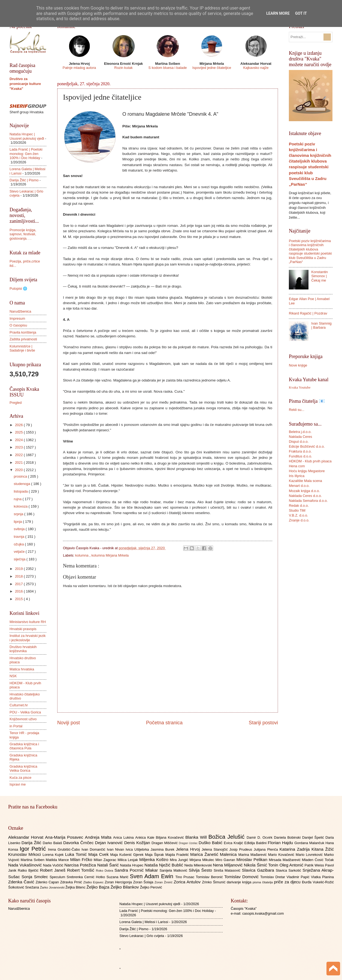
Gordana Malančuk (310, 843)
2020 (19, 470)
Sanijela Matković (174, 870)
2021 (19, 462)
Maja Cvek (99, 854)
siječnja (20, 559)
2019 (19, 569)
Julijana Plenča (267, 849)
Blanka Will (197, 837)
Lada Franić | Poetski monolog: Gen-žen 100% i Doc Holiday (26, 154)
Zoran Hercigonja (119, 882)
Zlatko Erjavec (94, 882)
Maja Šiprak (155, 855)
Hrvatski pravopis (23, 629)
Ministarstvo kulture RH (28, 622)
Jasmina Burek (163, 849)
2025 (19, 432)
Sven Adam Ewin (153, 876)
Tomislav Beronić (210, 877)
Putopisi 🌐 (18, 288)
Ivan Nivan (116, 849)
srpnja (19, 514)
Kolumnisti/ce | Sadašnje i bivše (22, 348)
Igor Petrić (34, 849)
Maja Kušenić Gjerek (128, 855)
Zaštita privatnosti (23, 339)
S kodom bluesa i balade (167, 68)
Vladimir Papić (299, 877)
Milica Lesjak (128, 860)
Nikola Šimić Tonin (262, 865)
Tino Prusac (185, 877)
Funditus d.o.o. (300, 456)
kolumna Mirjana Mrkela (110, 555)
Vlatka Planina (322, 877)
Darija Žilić (32, 843)
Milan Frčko (82, 860)
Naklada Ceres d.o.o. (305, 496)
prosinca (21, 476)
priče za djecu (288, 882)
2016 (19, 591)
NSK (13, 676)
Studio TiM (297, 510)
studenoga (22, 484)
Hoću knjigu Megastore (307, 471)
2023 (19, 447)
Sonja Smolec (36, 877)
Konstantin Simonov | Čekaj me (320, 276)
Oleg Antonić (292, 865)
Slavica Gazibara (259, 870)
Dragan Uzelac (189, 843)
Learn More (278, 13)
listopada (21, 491)
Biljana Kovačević (171, 837)
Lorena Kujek (54, 855)
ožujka (19, 544)
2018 (19, 576)
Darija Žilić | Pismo (24, 180)
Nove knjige (298, 365)
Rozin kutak (123, 68)
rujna (18, 499)
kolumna (82, 555)
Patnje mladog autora (79, 68)
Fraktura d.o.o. (300, 451)
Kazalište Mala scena (305, 481)
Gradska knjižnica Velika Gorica (23, 768)
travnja (19, 537)
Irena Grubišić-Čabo (65, 849)
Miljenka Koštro (155, 860)
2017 (19, 584)
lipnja (18, 522)
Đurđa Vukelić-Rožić (318, 882)
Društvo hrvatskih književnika (23, 649)
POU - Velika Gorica (25, 712)
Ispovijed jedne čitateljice (212, 68)
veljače (20, 552)
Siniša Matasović (228, 870)
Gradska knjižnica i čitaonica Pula (24, 746)
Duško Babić (211, 843)
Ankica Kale (146, 837)
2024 (19, 440)
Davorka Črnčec (79, 843)
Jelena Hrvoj (189, 849)
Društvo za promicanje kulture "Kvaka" (25, 84)
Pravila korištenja (23, 332)
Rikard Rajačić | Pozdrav (308, 313)
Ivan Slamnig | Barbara (321, 325)
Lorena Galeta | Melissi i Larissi (144, 922)
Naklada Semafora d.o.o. (308, 501)
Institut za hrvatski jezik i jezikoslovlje (28, 638)
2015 (19, 599)
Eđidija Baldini (256, 843)
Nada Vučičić (54, 865)
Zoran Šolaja (144, 882)
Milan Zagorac (106, 860)
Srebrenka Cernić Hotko (87, 877)
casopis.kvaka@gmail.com (263, 913)
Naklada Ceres (300, 437)
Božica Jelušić (228, 837)
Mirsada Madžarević (285, 860)
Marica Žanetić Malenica (214, 854)
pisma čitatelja (263, 882)
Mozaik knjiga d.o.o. (304, 491)
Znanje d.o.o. (299, 520)
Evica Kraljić (234, 843)
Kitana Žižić (323, 849)
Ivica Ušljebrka (138, 849)
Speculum (58, 877)
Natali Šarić (109, 865)
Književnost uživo (23, 719)
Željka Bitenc (76, 887)
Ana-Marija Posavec (65, 837)
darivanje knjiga (240, 882)
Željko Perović (151, 887)
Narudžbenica (20, 311)
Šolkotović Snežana (24, 887)
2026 (19, 425)
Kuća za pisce (20, 778)
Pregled (16, 403)
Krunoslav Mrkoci (25, 854)
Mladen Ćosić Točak (318, 860)
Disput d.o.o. (299, 442)
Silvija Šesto (201, 870)
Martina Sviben (33, 860)
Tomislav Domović (242, 877)
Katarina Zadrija (296, 849)
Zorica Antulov (188, 882)
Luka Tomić (77, 854)
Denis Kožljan (138, 843)
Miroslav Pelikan (252, 860)
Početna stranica (164, 723)
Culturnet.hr (19, 705)
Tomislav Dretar (273, 877)
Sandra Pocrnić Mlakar (137, 870)
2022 (19, 455)
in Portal (16, 726)
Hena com (297, 466)
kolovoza (21, 506)
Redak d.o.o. (299, 506)
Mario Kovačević (282, 855)
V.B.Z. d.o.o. (298, 515)
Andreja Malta (99, 837)
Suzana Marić (118, 877)
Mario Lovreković (310, 855)
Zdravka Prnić (72, 882)
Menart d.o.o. (299, 486)
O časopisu (18, 325)
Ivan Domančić (94, 849)
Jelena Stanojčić (216, 849)
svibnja (20, 529)
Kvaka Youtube (300, 387)
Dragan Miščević (165, 843)
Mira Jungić (180, 860)
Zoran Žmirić (164, 882)
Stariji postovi (263, 723)
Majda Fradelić (178, 855)
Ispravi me (18, 784)
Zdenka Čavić (22, 882)
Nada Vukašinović (26, 865)
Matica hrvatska (22, 669)
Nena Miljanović (228, 865)
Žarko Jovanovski (53, 887)
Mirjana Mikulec (202, 860)
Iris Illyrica (297, 476)
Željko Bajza (98, 887)
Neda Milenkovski (199, 865)
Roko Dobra (105, 871)
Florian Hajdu (281, 843)
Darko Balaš (53, 843)
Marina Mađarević (253, 855)
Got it (301, 13)
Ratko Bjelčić (29, 870)
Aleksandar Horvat (27, 837)
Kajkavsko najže (256, 68)
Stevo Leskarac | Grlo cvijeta (142, 936)
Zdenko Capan (48, 882)
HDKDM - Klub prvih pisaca (310, 461)
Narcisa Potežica (81, 865)
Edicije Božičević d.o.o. (307, 446)
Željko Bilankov (125, 887)
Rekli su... (297, 410)
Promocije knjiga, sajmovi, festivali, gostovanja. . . (23, 234)
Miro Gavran (226, 860)
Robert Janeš (54, 870)
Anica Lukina (124, 837)
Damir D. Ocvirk (260, 837)
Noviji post (69, 723)
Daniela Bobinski (288, 837)
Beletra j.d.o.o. (300, 432)
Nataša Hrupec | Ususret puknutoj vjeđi (27, 136)
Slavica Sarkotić (289, 870)
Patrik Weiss (315, 865)
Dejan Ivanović (110, 843)
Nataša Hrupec (132, 865)
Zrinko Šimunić (214, 882)
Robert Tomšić (81, 870)
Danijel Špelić (314, 837)
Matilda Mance (58, 860)
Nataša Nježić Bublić (164, 865)
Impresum (17, 318)
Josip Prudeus (242, 849)
